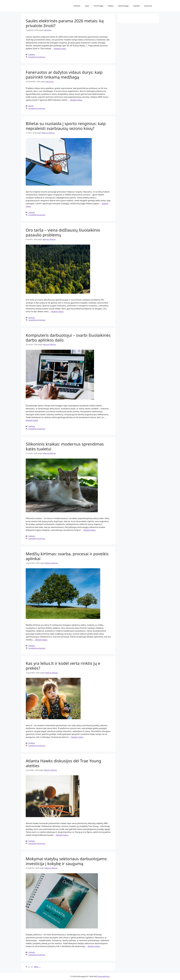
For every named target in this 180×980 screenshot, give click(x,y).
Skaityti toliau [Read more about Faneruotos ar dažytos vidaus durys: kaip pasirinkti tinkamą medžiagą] (76, 100)
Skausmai (148, 6)
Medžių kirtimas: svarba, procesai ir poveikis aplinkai (67, 556)
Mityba (111, 6)
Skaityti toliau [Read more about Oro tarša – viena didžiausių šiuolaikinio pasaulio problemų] (57, 311)
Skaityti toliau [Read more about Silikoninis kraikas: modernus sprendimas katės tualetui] (89, 530)
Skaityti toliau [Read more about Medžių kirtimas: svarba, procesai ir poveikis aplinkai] (41, 640)
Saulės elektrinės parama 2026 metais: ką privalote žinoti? (65, 23)
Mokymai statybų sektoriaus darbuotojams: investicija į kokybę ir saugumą (67, 861)
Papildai (136, 6)
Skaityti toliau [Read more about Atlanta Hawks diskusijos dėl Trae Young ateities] (62, 835)
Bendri (31, 106)
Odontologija (123, 6)
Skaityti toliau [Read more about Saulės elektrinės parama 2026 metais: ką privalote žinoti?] (60, 48)
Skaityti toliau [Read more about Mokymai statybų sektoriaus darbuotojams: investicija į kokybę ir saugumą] (94, 946)
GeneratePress (104, 976)
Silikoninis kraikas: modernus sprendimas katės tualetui (65, 446)
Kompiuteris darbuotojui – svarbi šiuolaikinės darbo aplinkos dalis (68, 338)
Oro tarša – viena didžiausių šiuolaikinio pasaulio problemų (63, 232)
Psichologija (98, 6)
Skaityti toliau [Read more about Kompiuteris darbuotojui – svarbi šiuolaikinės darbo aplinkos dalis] (32, 420)
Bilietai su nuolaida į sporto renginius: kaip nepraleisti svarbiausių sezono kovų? (66, 126)
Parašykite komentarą (37, 57)
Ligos (87, 6)
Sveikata (77, 6)
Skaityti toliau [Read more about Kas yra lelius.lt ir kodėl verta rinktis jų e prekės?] (77, 737)
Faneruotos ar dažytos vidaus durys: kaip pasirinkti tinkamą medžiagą (64, 75)
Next (37, 967)
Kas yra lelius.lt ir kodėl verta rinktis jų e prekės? (63, 666)
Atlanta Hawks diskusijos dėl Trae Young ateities (63, 763)
